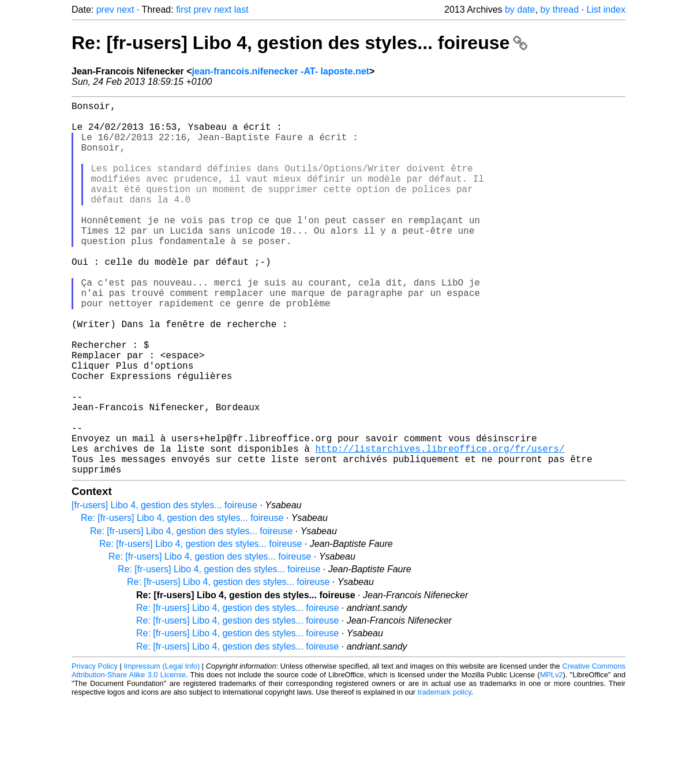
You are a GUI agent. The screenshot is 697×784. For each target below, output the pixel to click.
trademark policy (445, 775)
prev (105, 10)
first (183, 10)
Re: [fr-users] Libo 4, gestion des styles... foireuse (299, 43)
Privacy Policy (95, 749)
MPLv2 (552, 758)
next (125, 10)
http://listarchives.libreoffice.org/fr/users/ (440, 527)
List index (606, 10)
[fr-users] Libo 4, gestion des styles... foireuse (164, 588)
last (241, 10)
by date (520, 10)
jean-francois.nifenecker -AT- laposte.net (281, 71)
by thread (559, 10)
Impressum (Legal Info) (162, 749)
